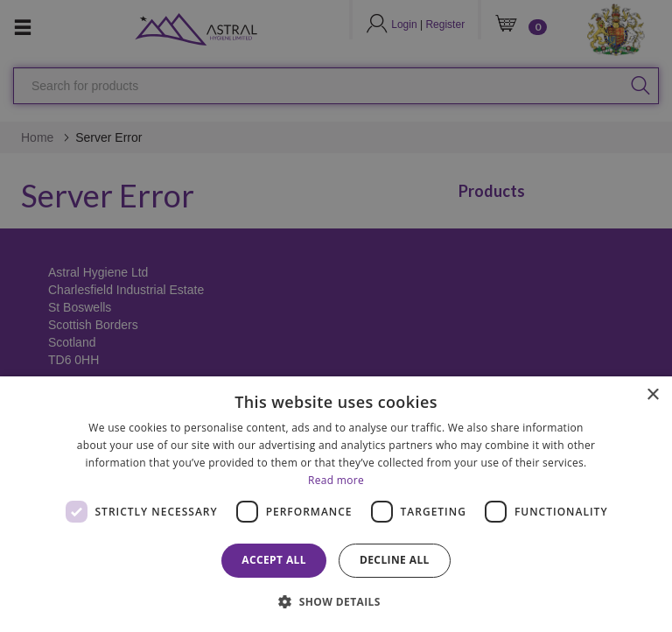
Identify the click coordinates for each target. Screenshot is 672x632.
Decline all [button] (395, 560)
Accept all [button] (274, 560)
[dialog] (336, 504)
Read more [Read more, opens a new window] (336, 480)
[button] (336, 601)
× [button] (652, 395)
